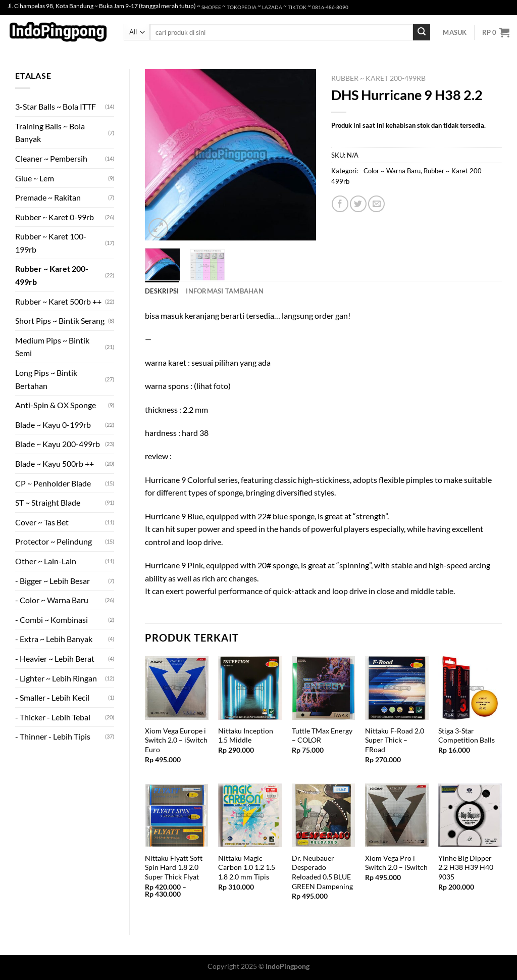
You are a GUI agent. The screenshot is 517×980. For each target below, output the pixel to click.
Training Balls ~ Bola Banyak (50, 133)
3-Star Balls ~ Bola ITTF (56, 106)
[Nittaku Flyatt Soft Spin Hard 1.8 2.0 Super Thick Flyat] (177, 815)
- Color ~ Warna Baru (52, 600)
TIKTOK (297, 7)
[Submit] (422, 32)
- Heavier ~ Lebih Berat (55, 658)
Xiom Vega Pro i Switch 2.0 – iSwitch (396, 863)
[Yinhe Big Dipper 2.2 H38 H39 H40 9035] (470, 815)
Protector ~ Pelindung (54, 541)
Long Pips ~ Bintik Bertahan (46, 379)
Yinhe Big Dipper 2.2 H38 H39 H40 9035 (466, 867)
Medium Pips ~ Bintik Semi (52, 347)
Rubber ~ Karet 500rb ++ (58, 301)
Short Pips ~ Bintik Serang (60, 321)
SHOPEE (211, 7)
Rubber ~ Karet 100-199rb (51, 243)
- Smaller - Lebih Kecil (52, 697)
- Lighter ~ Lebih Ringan (56, 678)
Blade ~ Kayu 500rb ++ (55, 463)
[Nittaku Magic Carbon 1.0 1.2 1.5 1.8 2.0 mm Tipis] (250, 815)
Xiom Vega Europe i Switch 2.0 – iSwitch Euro (176, 740)
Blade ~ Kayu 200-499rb (58, 444)
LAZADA (272, 7)
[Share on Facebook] (340, 204)
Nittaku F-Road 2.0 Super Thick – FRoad (395, 740)
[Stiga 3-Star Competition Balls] (470, 688)
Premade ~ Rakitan (48, 197)
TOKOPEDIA (242, 7)
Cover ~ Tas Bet (42, 522)
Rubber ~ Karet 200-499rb (52, 275)
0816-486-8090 (330, 7)
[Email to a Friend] (376, 204)
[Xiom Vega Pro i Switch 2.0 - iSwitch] (397, 815)
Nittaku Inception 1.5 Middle (246, 736)
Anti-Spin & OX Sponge (56, 405)
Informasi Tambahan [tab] (225, 291)
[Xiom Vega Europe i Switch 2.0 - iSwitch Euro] (177, 688)
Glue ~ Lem (35, 178)
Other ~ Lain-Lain (46, 561)
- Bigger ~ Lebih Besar (53, 581)
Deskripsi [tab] (162, 291)
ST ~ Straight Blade (48, 502)
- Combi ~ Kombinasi (51, 620)
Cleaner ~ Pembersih (51, 158)
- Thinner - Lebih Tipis (53, 736)
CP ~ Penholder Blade (53, 483)
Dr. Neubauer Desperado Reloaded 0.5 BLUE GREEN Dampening (322, 872)
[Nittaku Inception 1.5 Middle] (250, 688)
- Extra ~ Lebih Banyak (54, 639)
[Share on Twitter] (358, 204)
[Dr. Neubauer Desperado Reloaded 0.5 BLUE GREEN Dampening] (324, 815)
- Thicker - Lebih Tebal (53, 717)
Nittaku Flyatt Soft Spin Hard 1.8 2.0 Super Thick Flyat (174, 867)
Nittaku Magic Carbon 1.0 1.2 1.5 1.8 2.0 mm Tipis (247, 867)
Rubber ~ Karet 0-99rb (55, 217)
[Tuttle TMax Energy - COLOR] (324, 688)
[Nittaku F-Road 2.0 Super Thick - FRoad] (397, 688)
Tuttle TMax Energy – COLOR (322, 736)
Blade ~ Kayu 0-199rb (53, 425)
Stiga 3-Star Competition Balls (467, 736)
